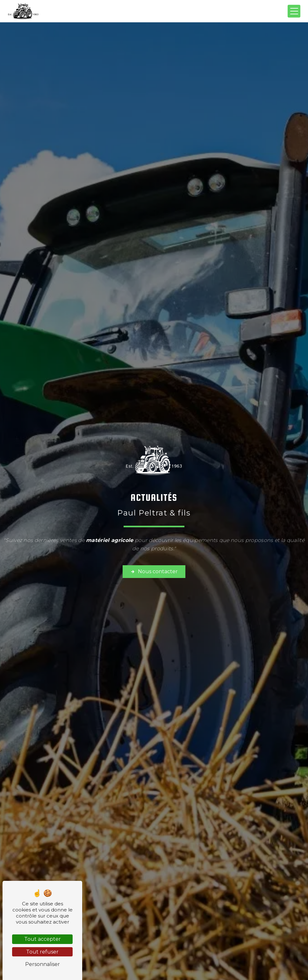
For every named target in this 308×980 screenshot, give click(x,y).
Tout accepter (43, 939)
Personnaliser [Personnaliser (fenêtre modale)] (43, 964)
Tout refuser (42, 952)
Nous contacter (154, 572)
